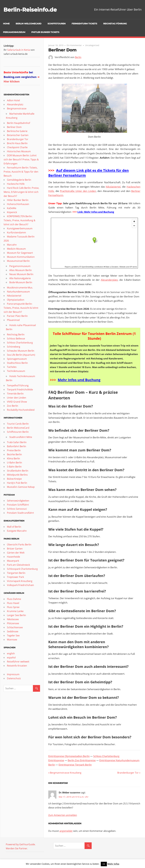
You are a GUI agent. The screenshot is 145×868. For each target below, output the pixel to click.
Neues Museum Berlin (21, 274)
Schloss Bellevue (16, 339)
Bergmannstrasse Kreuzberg (66, 773)
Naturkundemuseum (18, 292)
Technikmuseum (16, 371)
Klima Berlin (13, 458)
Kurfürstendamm (16, 232)
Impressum (13, 674)
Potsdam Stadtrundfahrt (20, 513)
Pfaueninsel (13, 320)
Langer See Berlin (16, 615)
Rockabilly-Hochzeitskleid (21, 410)
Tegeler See (13, 635)
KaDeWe (12, 208)
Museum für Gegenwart (20, 253)
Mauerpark (13, 561)
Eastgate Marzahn (17, 531)
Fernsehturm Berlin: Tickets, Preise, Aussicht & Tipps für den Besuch (21, 172)
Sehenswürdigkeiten (18, 501)
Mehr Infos (113, 864)
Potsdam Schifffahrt (18, 505)
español (11, 658)
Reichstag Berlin (16, 334)
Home (6, 24)
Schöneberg (14, 347)
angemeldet (66, 831)
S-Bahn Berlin (14, 467)
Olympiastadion (16, 300)
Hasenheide (13, 557)
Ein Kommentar (74, 45)
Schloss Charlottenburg (20, 343)
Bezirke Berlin (14, 454)
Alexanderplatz (109, 280)
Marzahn (12, 245)
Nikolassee (13, 619)
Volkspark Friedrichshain (20, 585)
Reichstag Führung (115, 24)
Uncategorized (92, 45)
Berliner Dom (14, 127)
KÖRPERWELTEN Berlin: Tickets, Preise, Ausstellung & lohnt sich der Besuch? (20, 220)
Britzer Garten (15, 549)
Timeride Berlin (15, 394)
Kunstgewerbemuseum (20, 228)
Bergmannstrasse (17, 108)
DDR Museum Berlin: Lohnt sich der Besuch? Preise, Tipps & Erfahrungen (21, 159)
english (11, 653)
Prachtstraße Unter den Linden (78, 191)
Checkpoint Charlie (17, 147)
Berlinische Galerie (17, 131)
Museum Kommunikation (21, 257)
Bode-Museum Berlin (21, 282)
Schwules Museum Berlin (21, 351)
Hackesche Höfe (16, 184)
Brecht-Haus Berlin (17, 143)
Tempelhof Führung (18, 385)
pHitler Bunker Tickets (45, 32)
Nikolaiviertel (113, 187)
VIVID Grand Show (17, 402)
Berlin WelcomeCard (29, 24)
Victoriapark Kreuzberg (20, 581)
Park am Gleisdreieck (18, 565)
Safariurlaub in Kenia (19, 50)
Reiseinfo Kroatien (17, 666)
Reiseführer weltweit (18, 662)
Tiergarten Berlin (16, 573)
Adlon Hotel (13, 100)
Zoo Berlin (13, 406)
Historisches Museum (19, 151)
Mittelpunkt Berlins (17, 475)
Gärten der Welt (16, 553)
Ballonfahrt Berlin (17, 446)
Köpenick (12, 212)
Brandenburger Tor (128, 773)
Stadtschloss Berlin (17, 363)
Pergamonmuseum (14, 32)
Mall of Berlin (14, 527)
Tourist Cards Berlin (18, 424)
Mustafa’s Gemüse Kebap (21, 487)
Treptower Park (15, 577)
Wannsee (12, 640)
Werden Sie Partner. (17, 848)
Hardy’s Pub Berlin (17, 483)
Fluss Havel (13, 603)
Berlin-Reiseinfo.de (32, 9)
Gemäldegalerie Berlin (19, 180)
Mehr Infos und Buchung (79, 380)
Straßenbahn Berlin (18, 471)
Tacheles (12, 367)
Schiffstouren (57, 24)
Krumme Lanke (15, 611)
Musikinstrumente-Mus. (20, 288)
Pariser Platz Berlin (17, 316)
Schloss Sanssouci (17, 509)
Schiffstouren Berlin (18, 432)
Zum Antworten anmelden (63, 815)
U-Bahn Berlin (14, 463)
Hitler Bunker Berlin (18, 200)
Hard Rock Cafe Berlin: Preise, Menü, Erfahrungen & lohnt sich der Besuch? (21, 192)
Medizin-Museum (16, 249)
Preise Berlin (14, 450)
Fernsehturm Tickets (84, 24)
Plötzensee (13, 623)
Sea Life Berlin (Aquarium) (21, 355)
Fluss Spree (13, 607)
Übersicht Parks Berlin (19, 545)
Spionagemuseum (17, 359)
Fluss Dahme (14, 599)
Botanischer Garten (18, 135)
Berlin (78, 57)
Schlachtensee (15, 627)
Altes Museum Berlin (21, 270)
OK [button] (104, 864)
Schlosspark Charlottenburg (22, 569)
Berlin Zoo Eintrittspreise (82, 760)
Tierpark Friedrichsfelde (20, 390)
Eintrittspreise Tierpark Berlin (75, 765)
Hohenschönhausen (18, 204)
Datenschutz (14, 678)
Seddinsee (13, 631)
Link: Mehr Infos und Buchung (96, 212)
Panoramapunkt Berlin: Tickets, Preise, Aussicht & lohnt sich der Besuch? (21, 308)
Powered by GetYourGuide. (21, 844)
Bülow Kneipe (14, 479)
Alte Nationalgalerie (20, 278)
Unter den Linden (17, 398)
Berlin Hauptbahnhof (18, 123)
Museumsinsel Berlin (18, 261)
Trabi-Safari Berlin (17, 442)
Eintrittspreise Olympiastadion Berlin (69, 756)
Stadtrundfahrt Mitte (21, 437)
